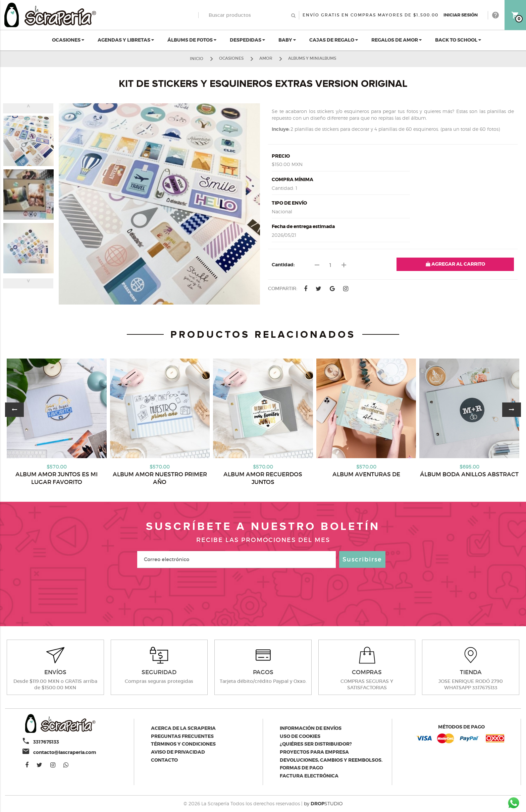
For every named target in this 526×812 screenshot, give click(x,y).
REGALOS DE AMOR (397, 40)
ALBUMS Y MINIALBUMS (312, 58)
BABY (287, 40)
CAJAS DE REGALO (334, 40)
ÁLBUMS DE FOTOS (192, 40)
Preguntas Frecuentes (182, 736)
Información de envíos (311, 728)
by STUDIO (323, 803)
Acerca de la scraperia (183, 728)
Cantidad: (283, 265)
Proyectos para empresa (314, 752)
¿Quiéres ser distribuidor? (316, 744)
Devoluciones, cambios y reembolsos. (331, 760)
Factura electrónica (309, 776)
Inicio (197, 58)
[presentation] (263, 591)
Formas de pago (301, 768)
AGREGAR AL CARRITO (455, 264)
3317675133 (46, 742)
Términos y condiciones (183, 744)
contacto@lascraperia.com (65, 752)
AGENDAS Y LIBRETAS (126, 40)
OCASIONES (68, 40)
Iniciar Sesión (461, 15)
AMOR (266, 58)
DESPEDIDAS (247, 40)
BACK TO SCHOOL (458, 40)
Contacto (164, 760)
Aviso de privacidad (178, 752)
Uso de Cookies (300, 736)
